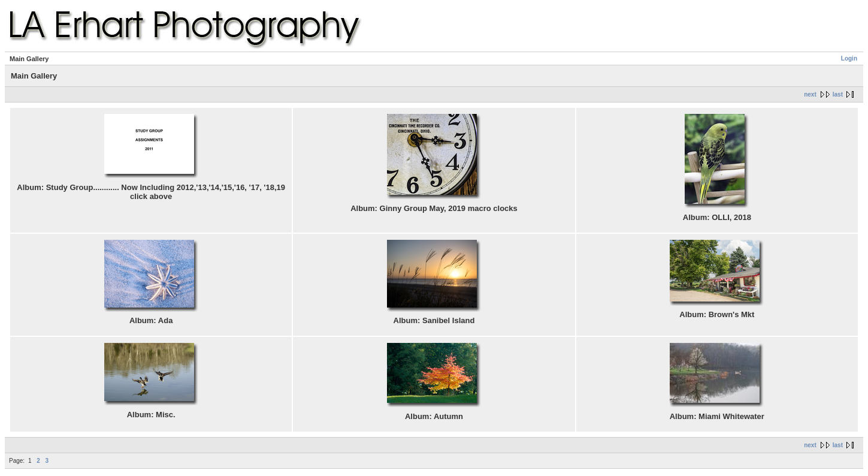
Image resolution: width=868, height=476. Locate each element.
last (838, 94)
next (810, 94)
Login (849, 58)
